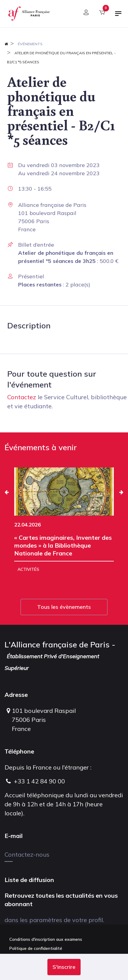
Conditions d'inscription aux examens (46, 939)
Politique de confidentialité (36, 948)
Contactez (22, 397)
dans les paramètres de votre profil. (54, 920)
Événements (30, 44)
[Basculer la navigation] (118, 16)
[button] (64, 967)
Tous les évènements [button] (64, 607)
